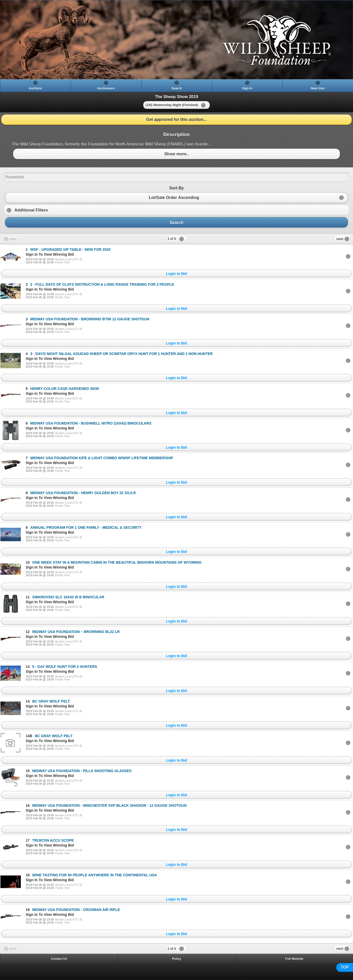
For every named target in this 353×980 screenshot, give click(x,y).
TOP (345, 967)
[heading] (177, 40)
